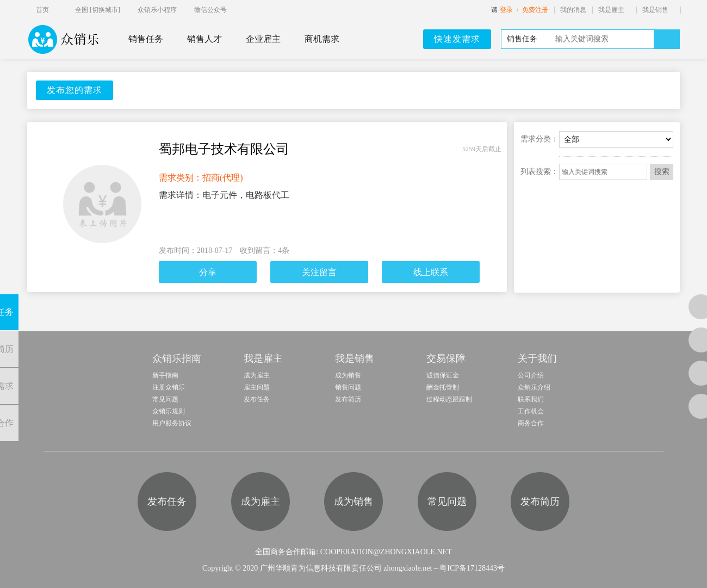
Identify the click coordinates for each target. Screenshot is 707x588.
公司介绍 (531, 375)
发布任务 (257, 399)
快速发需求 (457, 39)
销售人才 (204, 39)
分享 (208, 272)
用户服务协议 (172, 423)
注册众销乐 (169, 387)
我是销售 (655, 10)
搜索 (662, 172)
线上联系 (431, 272)
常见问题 (165, 399)
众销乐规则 (169, 411)
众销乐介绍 (534, 387)
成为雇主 (257, 375)
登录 (506, 10)
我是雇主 (611, 10)
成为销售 (348, 375)
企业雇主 (263, 39)
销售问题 (348, 387)
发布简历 (348, 399)
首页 (42, 10)
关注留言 (319, 272)
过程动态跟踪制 (449, 399)
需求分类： (539, 139)
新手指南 (165, 375)
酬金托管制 (443, 387)
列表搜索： (539, 172)
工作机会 (531, 411)
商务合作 (531, 423)
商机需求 (322, 39)
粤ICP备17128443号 (472, 568)
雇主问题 (257, 387)
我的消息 (573, 10)
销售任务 (146, 39)
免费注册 (535, 10)
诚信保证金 (443, 375)
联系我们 (531, 399)
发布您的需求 (75, 90)
